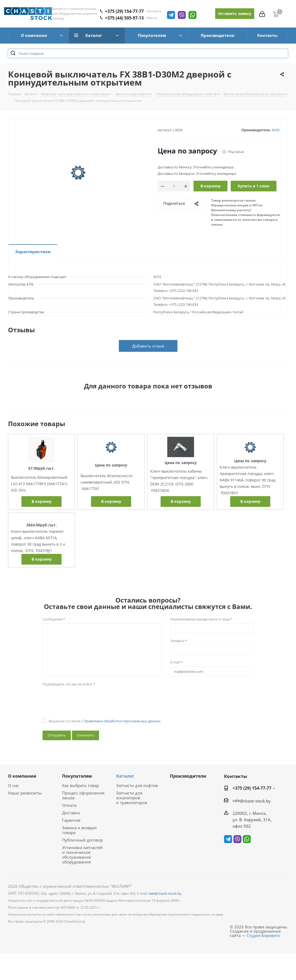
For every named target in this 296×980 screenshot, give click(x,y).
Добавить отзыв (148, 346)
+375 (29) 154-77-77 (252, 788)
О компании (22, 776)
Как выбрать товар (81, 785)
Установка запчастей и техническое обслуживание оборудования (82, 855)
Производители (188, 776)
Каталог (125, 776)
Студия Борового (263, 935)
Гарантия (71, 820)
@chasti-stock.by (255, 801)
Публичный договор (82, 840)
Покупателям (77, 776)
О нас (14, 785)
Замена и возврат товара (79, 830)
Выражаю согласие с (105, 721)
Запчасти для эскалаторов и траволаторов (132, 798)
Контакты (236, 776)
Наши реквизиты (25, 793)
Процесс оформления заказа (83, 795)
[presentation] (83, 699)
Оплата (69, 805)
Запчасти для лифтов (137, 785)
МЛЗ (276, 130)
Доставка (71, 813)
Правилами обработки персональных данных (122, 721)
